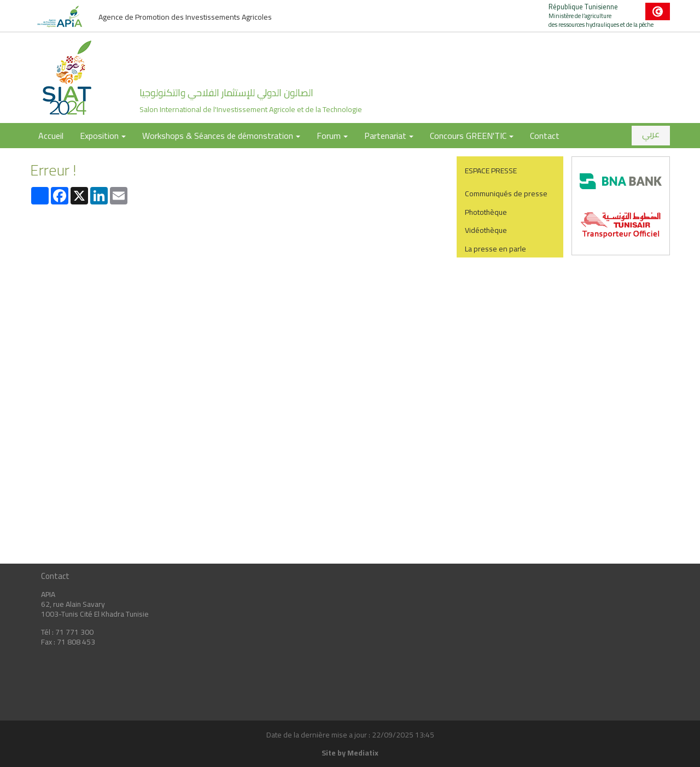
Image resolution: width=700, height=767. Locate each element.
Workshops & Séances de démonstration (221, 136)
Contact (545, 136)
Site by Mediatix (350, 753)
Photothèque (486, 212)
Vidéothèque (486, 230)
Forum (332, 136)
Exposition (103, 136)
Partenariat (389, 136)
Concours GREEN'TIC (472, 136)
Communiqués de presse (506, 194)
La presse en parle (495, 249)
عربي (651, 134)
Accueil (51, 136)
